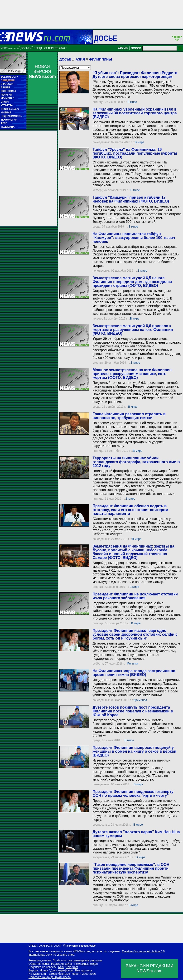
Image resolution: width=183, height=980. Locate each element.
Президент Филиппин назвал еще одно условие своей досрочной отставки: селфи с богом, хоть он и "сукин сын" (135, 634)
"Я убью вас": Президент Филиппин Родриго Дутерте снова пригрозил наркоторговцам (135, 75)
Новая (44, 970)
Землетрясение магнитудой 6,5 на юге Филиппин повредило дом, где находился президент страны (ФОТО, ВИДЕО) (132, 282)
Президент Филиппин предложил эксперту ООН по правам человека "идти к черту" (133, 794)
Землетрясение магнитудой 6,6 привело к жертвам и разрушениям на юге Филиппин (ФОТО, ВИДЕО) (133, 330)
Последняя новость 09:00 (80, 946)
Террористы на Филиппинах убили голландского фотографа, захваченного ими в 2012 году (136, 462)
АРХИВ (123, 48)
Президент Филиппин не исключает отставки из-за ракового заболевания (135, 596)
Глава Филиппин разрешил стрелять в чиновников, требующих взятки (129, 416)
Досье (65, 59)
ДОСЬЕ (106, 38)
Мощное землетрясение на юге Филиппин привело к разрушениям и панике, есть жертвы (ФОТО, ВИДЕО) (132, 374)
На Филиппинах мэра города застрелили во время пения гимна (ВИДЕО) (134, 673)
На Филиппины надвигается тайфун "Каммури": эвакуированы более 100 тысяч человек (134, 238)
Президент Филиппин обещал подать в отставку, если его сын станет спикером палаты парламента (130, 510)
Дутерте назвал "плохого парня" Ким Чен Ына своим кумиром (136, 834)
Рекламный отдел (86, 964)
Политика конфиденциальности (50, 977)
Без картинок (84, 970)
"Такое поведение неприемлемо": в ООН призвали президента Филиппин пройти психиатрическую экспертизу (131, 868)
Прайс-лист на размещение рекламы (77, 960)
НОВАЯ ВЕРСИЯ (42, 71)
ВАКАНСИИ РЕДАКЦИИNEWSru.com (150, 968)
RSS (61, 967)
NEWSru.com (8, 48)
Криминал (140, 700)
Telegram (72, 967)
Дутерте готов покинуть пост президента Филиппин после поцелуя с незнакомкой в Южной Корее (133, 711)
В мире (132, 102)
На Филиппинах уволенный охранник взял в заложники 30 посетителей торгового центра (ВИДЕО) (135, 113)
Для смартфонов (62, 970)
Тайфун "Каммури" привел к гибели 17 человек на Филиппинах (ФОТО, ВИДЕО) (131, 199)
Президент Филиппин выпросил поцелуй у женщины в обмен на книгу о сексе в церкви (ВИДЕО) (134, 751)
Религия (133, 664)
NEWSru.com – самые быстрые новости (55, 974)
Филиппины (101, 59)
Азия (80, 59)
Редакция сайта (62, 964)
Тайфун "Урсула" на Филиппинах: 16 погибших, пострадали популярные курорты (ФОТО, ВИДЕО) (135, 153)
